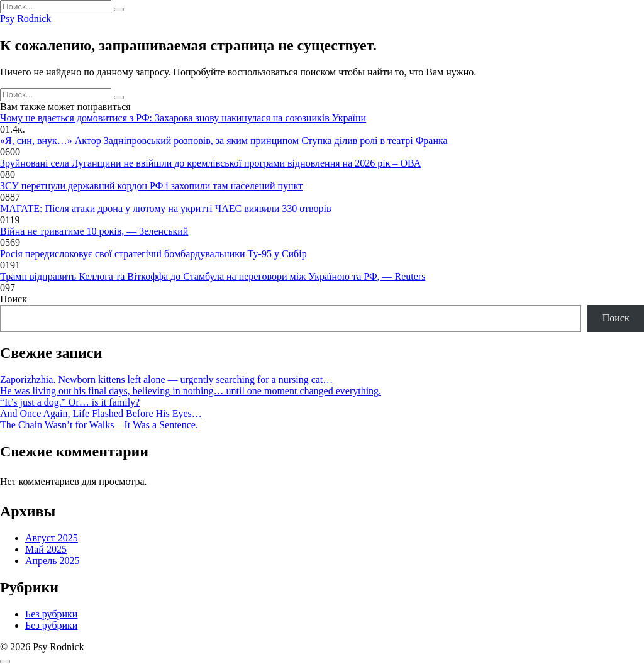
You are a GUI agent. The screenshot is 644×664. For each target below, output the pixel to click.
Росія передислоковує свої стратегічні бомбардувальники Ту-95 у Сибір (153, 254)
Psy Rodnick (25, 19)
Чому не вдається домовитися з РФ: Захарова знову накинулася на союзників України (183, 118)
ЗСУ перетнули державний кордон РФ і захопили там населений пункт (151, 186)
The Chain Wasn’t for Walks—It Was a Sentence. (99, 425)
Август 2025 (52, 538)
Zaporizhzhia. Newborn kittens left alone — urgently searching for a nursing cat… (166, 379)
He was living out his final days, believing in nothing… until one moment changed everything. (191, 391)
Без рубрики (51, 614)
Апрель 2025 (53, 561)
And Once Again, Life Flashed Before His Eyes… (101, 413)
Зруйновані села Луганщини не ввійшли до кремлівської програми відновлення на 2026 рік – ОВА (210, 163)
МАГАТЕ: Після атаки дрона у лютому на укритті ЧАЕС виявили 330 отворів (166, 208)
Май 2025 (46, 549)
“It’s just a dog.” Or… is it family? (70, 402)
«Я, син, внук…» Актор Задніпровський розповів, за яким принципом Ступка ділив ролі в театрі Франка (224, 141)
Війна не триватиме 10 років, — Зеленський (94, 231)
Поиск (14, 299)
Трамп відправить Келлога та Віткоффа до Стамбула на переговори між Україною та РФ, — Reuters (213, 276)
